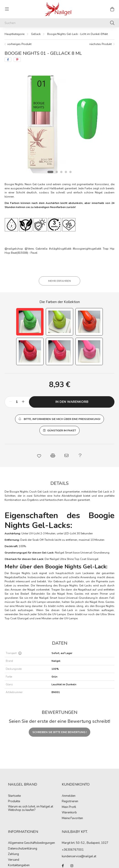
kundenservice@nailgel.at (79, 856)
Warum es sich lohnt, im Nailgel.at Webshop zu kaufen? (31, 809)
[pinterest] (17, 60)
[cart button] (112, 9)
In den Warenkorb (72, 402)
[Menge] (17, 402)
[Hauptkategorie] (14, 34)
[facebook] (8, 60)
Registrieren (70, 802)
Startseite (14, 796)
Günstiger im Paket (62, 430)
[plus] (23, 402)
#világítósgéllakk (60, 249)
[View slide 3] (61, 172)
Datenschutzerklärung (23, 849)
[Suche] (112, 23)
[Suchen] (59, 23)
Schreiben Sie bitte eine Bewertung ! (59, 732)
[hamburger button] (7, 9)
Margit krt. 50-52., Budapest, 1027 (85, 843)
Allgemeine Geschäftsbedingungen (31, 843)
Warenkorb (69, 813)
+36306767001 (73, 850)
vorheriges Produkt (19, 44)
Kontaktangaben (19, 865)
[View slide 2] (57, 172)
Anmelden (69, 796)
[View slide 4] (66, 172)
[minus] (10, 402)
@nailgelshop (14, 249)
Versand (14, 860)
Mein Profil (69, 807)
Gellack (36, 34)
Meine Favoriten (72, 818)
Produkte (14, 802)
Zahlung (13, 854)
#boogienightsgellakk (87, 249)
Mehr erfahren (59, 281)
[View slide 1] (50, 172)
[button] (59, 419)
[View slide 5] (70, 172)
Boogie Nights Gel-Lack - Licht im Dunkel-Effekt (78, 34)
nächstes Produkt (101, 44)
